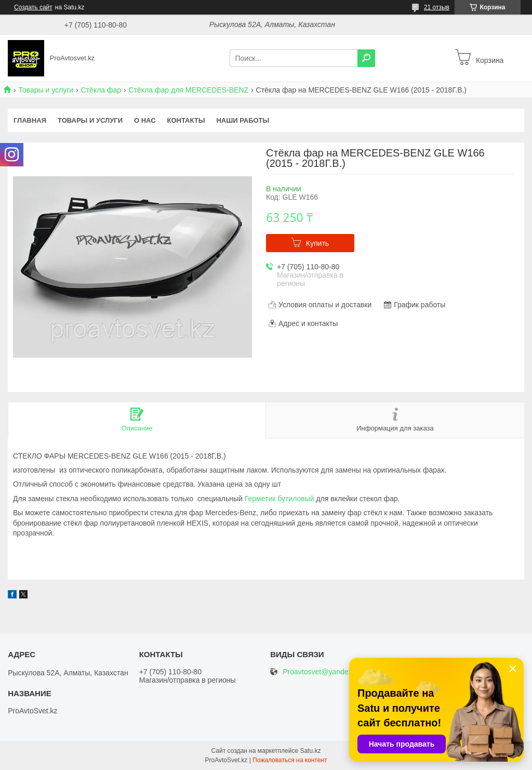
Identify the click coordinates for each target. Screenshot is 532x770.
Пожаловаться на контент (290, 760)
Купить (317, 243)
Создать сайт (33, 7)
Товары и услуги (46, 90)
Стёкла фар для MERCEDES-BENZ (189, 90)
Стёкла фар (101, 90)
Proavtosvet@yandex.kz (322, 672)
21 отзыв (437, 7)
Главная (30, 120)
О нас (145, 120)
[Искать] (366, 58)
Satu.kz (310, 751)
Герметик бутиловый (280, 499)
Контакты (186, 120)
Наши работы (243, 120)
